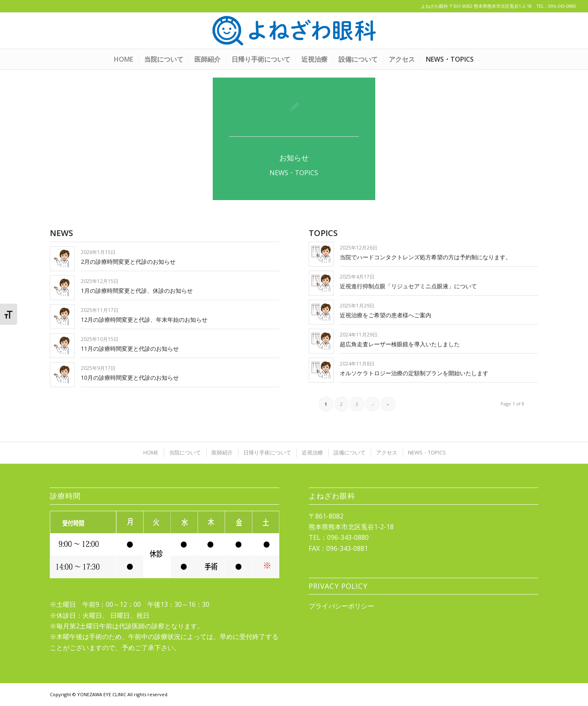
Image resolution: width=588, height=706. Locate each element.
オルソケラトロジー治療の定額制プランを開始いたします (414, 373)
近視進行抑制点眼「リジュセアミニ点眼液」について (408, 286)
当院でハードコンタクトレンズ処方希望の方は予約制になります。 (425, 257)
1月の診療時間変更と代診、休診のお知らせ (137, 291)
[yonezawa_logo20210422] (294, 31)
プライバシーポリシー (341, 606)
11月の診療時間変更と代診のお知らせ (130, 349)
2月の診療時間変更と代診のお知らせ (128, 262)
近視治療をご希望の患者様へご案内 (385, 315)
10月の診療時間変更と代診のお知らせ (130, 377)
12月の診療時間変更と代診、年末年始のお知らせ (144, 320)
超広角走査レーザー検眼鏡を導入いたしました (400, 344)
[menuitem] (124, 59)
